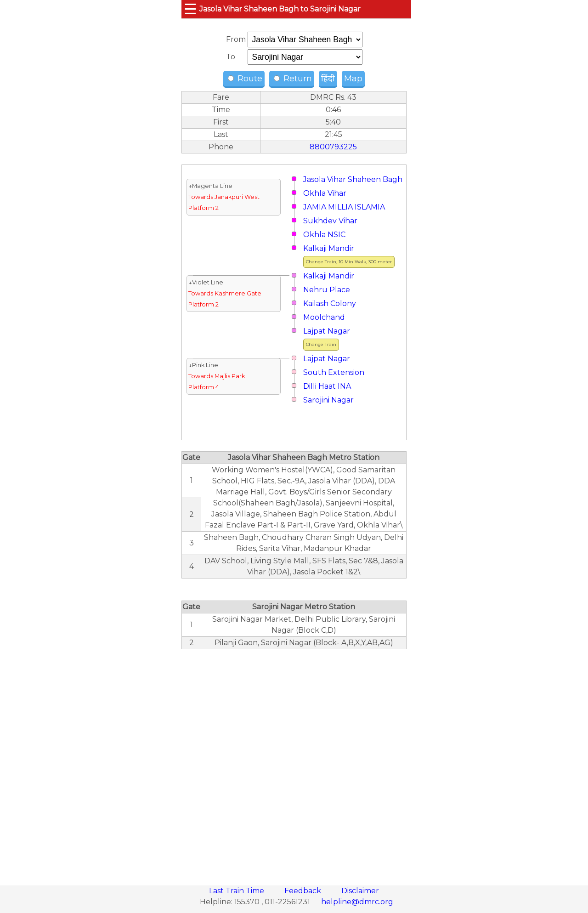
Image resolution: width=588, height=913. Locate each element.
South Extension (334, 372)
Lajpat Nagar (327, 331)
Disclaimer (360, 891)
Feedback (304, 891)
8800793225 (333, 147)
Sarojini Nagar (328, 400)
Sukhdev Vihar (330, 221)
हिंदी (328, 79)
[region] (294, 762)
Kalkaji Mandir (329, 248)
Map (353, 79)
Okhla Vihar (325, 193)
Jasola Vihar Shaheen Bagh (353, 179)
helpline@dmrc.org (357, 902)
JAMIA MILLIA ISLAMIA (344, 207)
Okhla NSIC (324, 235)
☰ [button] (190, 9)
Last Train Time (237, 891)
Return (293, 79)
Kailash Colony (330, 303)
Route (245, 79)
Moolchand (324, 317)
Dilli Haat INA (327, 386)
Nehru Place (327, 290)
